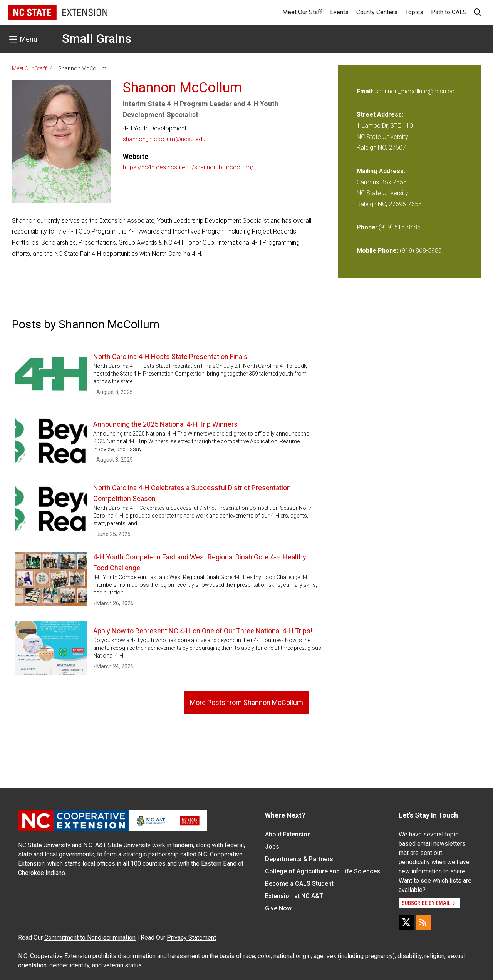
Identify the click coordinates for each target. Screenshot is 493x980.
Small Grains (97, 38)
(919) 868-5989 (421, 251)
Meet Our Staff (302, 12)
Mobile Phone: (377, 251)
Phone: (367, 227)
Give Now (278, 908)
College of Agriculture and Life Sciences (323, 871)
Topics (414, 12)
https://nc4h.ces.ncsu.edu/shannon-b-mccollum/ (188, 167)
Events (339, 12)
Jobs (272, 847)
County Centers (377, 12)
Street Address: (380, 114)
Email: (366, 91)
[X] (406, 922)
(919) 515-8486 (400, 227)
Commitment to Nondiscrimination (90, 937)
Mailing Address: (381, 171)
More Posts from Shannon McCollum (246, 702)
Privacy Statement (191, 937)
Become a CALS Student (299, 884)
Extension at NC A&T (294, 896)
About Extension (288, 834)
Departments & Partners (299, 859)
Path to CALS (449, 12)
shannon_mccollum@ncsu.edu (164, 139)
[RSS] (423, 922)
